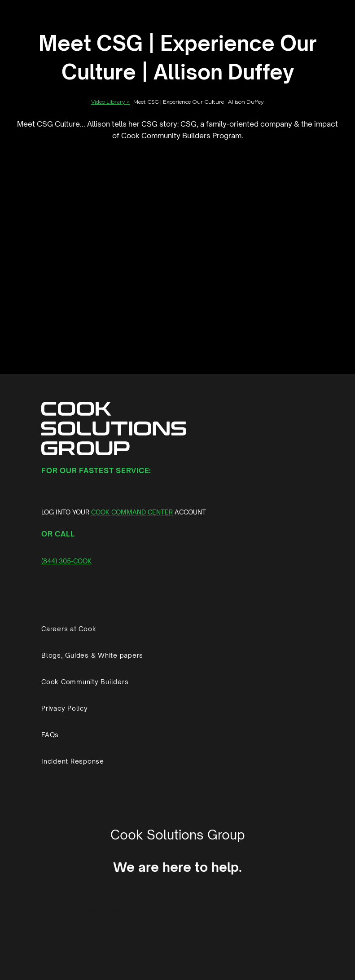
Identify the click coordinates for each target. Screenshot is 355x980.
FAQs (50, 735)
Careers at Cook (69, 629)
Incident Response (73, 761)
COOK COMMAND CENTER (132, 512)
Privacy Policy (65, 708)
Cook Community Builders (85, 682)
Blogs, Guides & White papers (92, 655)
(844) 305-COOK (66, 561)
